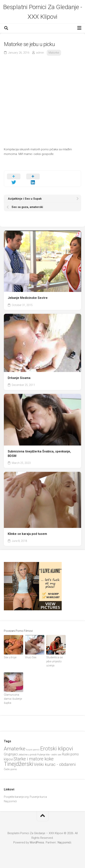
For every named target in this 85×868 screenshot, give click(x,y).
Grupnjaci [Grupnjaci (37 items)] (11, 754)
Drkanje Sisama (19, 378)
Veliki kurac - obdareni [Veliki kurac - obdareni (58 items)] (55, 764)
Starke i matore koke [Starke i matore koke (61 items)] (34, 759)
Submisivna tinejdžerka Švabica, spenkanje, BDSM (39, 454)
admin (40, 53)
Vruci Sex (31, 657)
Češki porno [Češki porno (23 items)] (10, 769)
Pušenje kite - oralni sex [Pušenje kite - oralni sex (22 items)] (49, 755)
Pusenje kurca (38, 797)
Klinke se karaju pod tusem (27, 534)
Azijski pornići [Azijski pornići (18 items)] (33, 750)
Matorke (54, 53)
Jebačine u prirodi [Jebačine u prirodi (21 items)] (28, 755)
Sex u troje (10, 657)
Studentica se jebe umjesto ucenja (54, 661)
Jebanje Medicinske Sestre (28, 298)
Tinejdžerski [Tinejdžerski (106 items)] (19, 764)
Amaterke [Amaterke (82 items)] (15, 749)
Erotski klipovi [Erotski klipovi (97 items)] (57, 749)
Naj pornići (10, 801)
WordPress (37, 842)
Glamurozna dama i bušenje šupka (13, 699)
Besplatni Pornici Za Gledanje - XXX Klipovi (43, 12)
